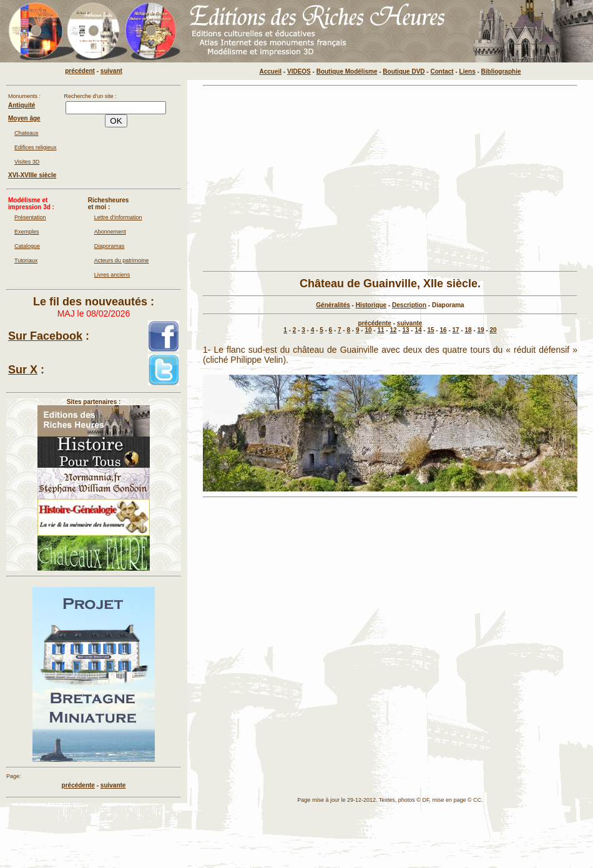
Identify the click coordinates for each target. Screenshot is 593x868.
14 (418, 330)
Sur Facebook (45, 336)
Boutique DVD (404, 72)
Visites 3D (27, 162)
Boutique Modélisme (347, 72)
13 (405, 330)
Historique (371, 305)
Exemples (27, 232)
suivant (111, 71)
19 (481, 330)
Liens (468, 72)
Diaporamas (110, 246)
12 (393, 330)
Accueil (271, 72)
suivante (410, 323)
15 (430, 330)
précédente (375, 323)
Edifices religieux (36, 147)
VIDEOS (299, 72)
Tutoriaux (26, 260)
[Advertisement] (390, 179)
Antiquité (22, 105)
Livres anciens (112, 275)
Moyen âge (24, 118)
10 (368, 330)
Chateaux (27, 133)
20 (493, 330)
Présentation (30, 217)
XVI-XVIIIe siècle (32, 175)
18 (468, 330)
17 (456, 330)
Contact (442, 72)
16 (443, 330)
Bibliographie (501, 72)
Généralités (333, 305)
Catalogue (27, 246)
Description (409, 305)
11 (380, 330)
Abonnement (110, 232)
